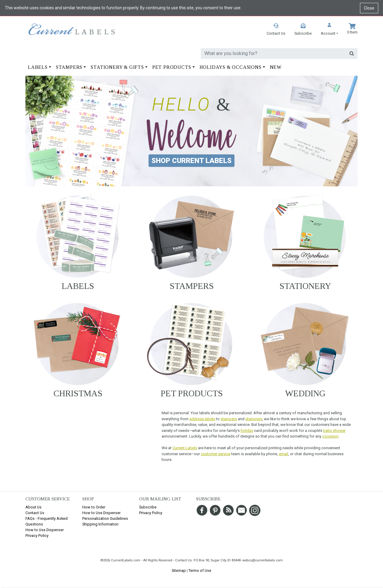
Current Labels (185, 448)
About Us (34, 507)
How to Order (94, 507)
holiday (247, 431)
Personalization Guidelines (105, 518)
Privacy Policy (37, 536)
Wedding (305, 393)
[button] (329, 30)
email (284, 454)
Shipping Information (100, 524)
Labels (78, 286)
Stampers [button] (69, 67)
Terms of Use (200, 571)
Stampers (192, 286)
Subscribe (148, 507)
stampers (229, 419)
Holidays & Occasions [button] (231, 67)
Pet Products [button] (172, 67)
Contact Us (35, 513)
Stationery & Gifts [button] (117, 67)
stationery (254, 419)
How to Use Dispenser (45, 530)
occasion (330, 436)
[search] (273, 54)
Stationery (305, 286)
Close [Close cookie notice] (369, 8)
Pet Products (192, 393)
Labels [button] (38, 67)
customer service (216, 454)
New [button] (276, 67)
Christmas (78, 393)
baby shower (334, 431)
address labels (202, 419)
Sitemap (179, 571)
